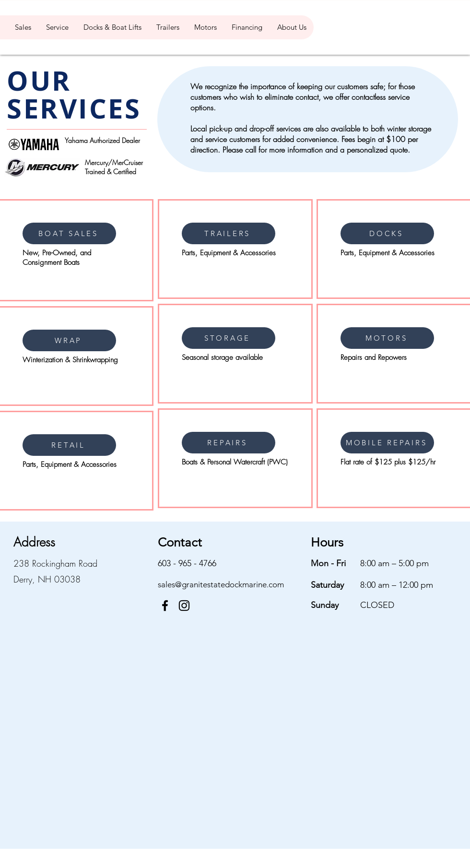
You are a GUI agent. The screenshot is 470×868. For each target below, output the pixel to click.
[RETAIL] (69, 445)
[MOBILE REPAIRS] (387, 443)
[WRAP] (69, 340)
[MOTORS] (387, 338)
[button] (23, 27)
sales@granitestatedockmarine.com (221, 584)
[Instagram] (184, 606)
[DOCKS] (387, 233)
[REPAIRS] (229, 443)
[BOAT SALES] (69, 233)
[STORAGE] (229, 338)
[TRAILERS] (229, 233)
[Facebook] (165, 606)
